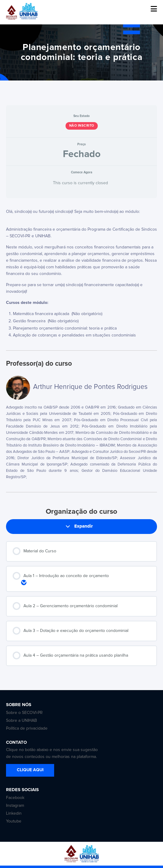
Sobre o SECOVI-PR (24, 713)
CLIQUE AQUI (30, 770)
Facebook (15, 798)
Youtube (14, 821)
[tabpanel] (81, 274)
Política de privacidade (27, 728)
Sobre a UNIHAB (22, 721)
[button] (154, 9)
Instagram (15, 806)
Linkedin (14, 813)
